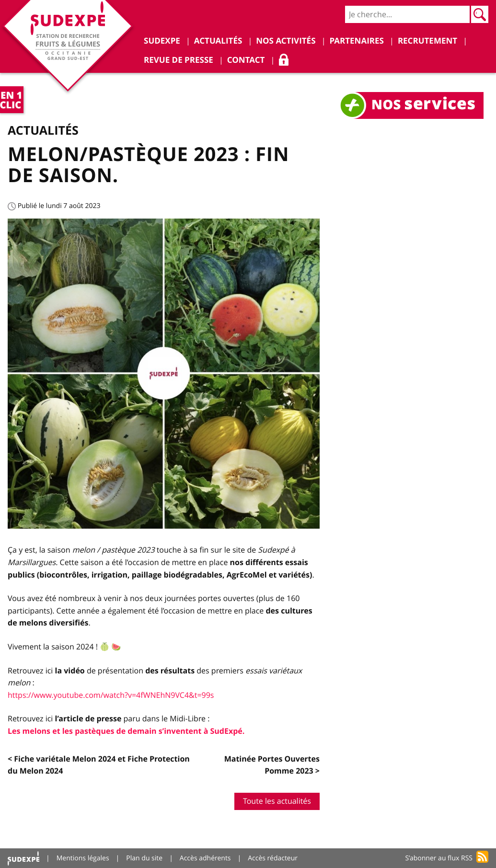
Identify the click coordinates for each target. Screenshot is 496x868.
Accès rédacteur (273, 858)
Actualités (43, 130)
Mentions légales (83, 858)
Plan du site (144, 858)
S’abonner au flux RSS (439, 858)
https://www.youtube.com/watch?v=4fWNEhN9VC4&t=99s (111, 695)
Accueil (23, 858)
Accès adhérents (205, 858)
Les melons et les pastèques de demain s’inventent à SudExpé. (126, 731)
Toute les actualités (277, 801)
